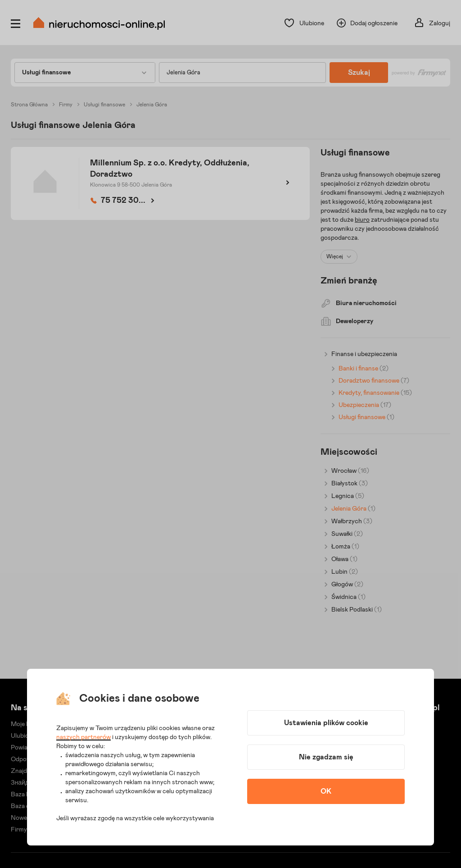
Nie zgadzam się (326, 757)
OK (326, 791)
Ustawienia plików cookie (326, 723)
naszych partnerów (84, 737)
